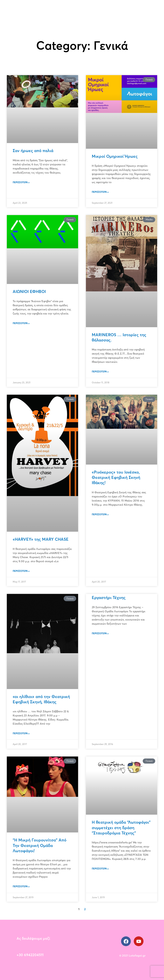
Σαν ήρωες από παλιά (33, 150)
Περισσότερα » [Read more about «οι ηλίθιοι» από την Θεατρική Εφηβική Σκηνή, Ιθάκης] (21, 733)
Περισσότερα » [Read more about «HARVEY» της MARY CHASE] (21, 571)
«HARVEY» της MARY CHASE (41, 539)
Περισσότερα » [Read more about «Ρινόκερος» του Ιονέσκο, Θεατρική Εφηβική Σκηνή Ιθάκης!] (100, 514)
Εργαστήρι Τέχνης (109, 597)
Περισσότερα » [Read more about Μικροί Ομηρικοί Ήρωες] (100, 192)
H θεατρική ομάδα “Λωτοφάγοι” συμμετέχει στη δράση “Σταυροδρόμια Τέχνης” (121, 827)
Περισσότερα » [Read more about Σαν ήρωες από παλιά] (21, 182)
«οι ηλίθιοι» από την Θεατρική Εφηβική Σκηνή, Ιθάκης (41, 699)
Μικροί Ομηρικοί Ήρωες (115, 156)
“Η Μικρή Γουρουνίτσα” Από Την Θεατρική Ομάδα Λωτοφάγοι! (40, 845)
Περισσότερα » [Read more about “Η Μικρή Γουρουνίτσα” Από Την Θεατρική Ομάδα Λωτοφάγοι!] (21, 886)
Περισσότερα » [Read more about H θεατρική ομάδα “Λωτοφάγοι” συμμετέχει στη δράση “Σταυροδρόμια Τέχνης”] (100, 869)
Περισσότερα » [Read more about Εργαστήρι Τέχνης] (100, 633)
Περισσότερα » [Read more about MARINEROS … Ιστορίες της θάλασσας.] (100, 372)
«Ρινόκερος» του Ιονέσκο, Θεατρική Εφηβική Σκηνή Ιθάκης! (116, 477)
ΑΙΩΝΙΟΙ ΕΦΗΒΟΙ (29, 291)
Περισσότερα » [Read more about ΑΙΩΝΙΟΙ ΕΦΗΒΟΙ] (21, 323)
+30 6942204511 (30, 955)
